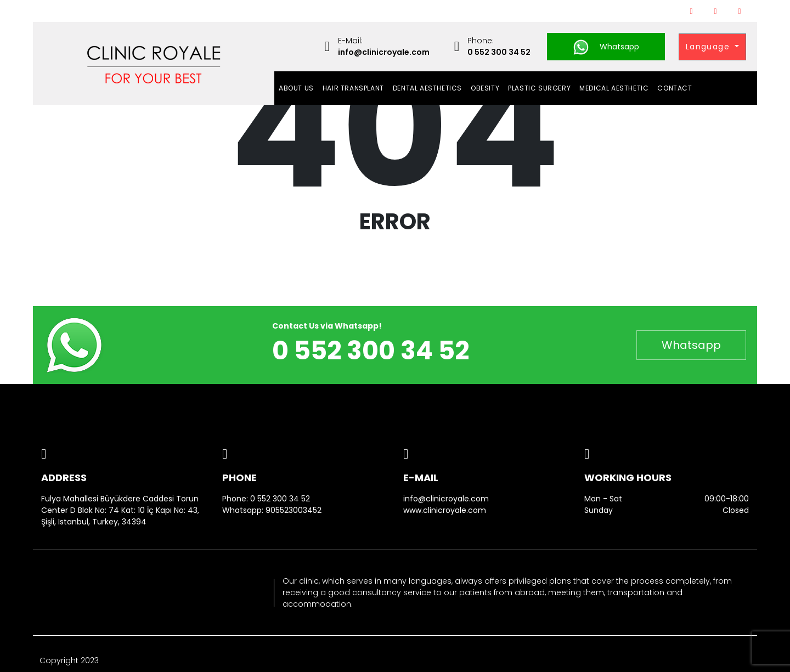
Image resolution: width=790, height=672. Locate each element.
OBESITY (485, 88)
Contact (675, 88)
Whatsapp (606, 47)
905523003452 (294, 510)
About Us (296, 88)
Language (709, 47)
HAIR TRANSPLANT (353, 88)
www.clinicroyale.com (445, 510)
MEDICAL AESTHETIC (614, 88)
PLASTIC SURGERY (539, 88)
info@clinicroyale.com (446, 499)
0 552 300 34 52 (280, 499)
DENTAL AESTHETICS (427, 88)
